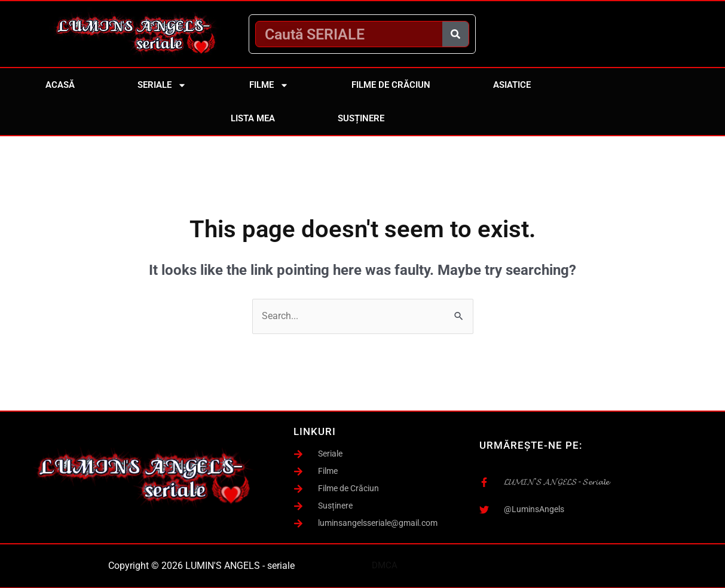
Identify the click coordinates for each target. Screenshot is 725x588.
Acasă (60, 85)
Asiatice (512, 85)
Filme (269, 85)
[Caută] (455, 34)
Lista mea (253, 118)
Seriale (162, 85)
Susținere (361, 118)
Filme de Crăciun (391, 85)
